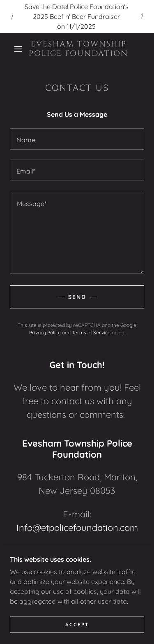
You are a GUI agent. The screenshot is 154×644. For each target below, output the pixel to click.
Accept (77, 624)
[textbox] (77, 139)
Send (77, 297)
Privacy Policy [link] (45, 332)
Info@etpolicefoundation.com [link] (77, 528)
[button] (18, 49)
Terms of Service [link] (91, 332)
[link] (78, 49)
